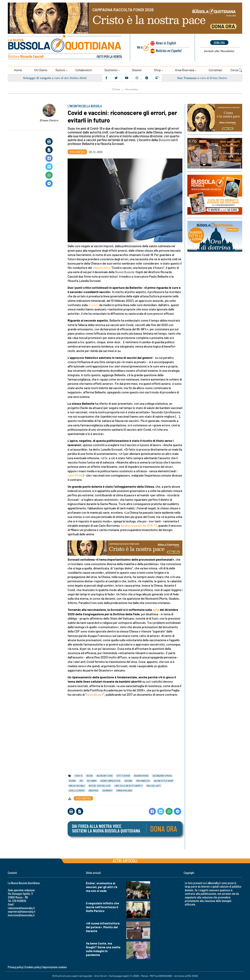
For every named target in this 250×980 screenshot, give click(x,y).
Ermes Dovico (49, 120)
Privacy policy (15, 967)
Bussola (93, 305)
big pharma (92, 781)
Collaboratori (84, 70)
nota (156, 609)
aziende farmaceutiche (110, 781)
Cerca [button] (236, 70)
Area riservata (185, 70)
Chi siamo (41, 70)
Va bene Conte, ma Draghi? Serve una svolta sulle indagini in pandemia (103, 949)
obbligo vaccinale (77, 785)
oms (81, 781)
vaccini (89, 775)
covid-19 (79, 775)
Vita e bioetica (132, 89)
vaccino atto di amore (164, 781)
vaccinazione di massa (162, 775)
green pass (94, 790)
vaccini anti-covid (105, 775)
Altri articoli (125, 860)
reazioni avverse (141, 775)
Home (18, 70)
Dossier (137, 70)
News (166, 43)
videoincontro (102, 267)
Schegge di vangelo (37, 77)
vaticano (128, 781)
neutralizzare (95, 694)
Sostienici (111, 70)
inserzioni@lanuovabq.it (21, 915)
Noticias (169, 50)
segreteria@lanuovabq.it (22, 911)
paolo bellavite (154, 785)
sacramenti (107, 790)
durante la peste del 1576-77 (139, 525)
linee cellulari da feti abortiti (129, 785)
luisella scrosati (77, 790)
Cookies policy (33, 967)
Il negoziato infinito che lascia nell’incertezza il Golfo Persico (103, 907)
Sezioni (60, 70)
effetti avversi (123, 775)
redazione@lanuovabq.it (21, 908)
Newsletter (219, 51)
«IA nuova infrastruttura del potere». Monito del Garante (103, 927)
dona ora (219, 43)
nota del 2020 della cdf (100, 785)
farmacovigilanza (124, 790)
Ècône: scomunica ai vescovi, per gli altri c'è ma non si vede (102, 887)
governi (72, 781)
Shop (157, 70)
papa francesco (143, 781)
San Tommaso (187, 77)
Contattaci (215, 70)
